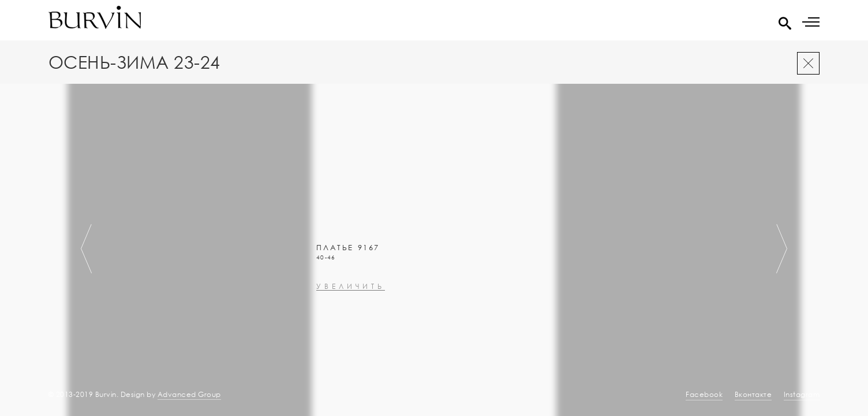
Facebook (704, 394)
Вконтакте (753, 394)
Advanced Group (189, 394)
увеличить (351, 357)
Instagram (802, 394)
